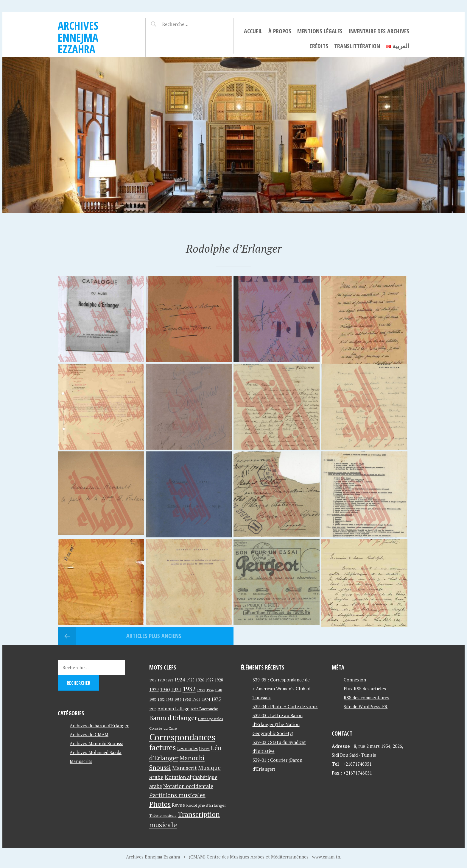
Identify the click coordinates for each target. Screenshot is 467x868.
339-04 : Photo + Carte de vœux (285, 706)
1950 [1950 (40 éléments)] (153, 699)
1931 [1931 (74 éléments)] (176, 689)
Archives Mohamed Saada (96, 752)
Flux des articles (365, 689)
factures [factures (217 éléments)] (163, 747)
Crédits (319, 46)
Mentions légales (320, 31)
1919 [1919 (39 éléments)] (161, 680)
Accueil (253, 31)
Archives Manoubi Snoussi (96, 743)
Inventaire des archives (379, 31)
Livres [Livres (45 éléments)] (204, 749)
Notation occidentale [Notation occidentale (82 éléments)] (188, 786)
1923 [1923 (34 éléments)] (169, 680)
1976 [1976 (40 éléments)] (153, 709)
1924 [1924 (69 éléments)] (180, 680)
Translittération (357, 46)
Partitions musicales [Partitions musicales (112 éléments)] (177, 795)
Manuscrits (81, 761)
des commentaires (366, 697)
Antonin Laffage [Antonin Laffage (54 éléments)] (173, 709)
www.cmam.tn (326, 857)
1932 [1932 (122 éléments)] (189, 689)
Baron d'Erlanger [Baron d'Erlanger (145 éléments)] (173, 718)
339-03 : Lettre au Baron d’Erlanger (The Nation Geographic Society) (278, 724)
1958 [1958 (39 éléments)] (169, 699)
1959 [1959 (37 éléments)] (178, 699)
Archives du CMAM (89, 734)
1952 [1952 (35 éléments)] (161, 699)
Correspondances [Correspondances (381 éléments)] (182, 737)
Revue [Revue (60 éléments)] (178, 805)
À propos (280, 31)
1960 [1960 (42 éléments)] (187, 699)
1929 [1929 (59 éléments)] (154, 689)
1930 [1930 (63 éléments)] (165, 689)
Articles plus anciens (153, 636)
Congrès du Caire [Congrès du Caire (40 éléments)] (163, 728)
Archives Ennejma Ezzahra (78, 37)
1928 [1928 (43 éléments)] (219, 680)
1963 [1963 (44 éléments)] (196, 699)
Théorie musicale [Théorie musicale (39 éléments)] (163, 815)
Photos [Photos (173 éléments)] (160, 804)
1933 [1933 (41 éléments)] (201, 690)
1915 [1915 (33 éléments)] (153, 680)
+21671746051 (357, 764)
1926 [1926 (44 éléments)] (200, 680)
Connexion (355, 680)
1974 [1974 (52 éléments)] (206, 699)
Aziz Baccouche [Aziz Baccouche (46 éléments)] (204, 709)
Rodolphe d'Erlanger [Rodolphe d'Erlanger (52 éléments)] (206, 805)
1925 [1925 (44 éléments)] (190, 680)
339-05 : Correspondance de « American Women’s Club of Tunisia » (282, 689)
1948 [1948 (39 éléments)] (218, 690)
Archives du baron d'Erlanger (99, 725)
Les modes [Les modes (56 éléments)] (187, 749)
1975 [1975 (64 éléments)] (216, 699)
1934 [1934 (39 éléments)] (210, 690)
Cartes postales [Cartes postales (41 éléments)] (211, 719)
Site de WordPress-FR (366, 706)
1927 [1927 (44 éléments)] (209, 680)
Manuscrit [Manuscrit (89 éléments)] (185, 768)
